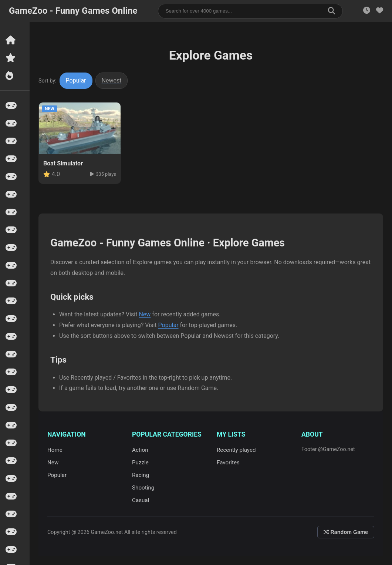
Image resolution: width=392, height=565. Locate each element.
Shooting (143, 488)
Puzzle (140, 463)
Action (140, 450)
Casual (141, 500)
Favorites (228, 463)
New (145, 314)
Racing (141, 475)
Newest (112, 80)
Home (55, 450)
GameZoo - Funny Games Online (73, 11)
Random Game (346, 532)
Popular (76, 80)
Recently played (236, 450)
